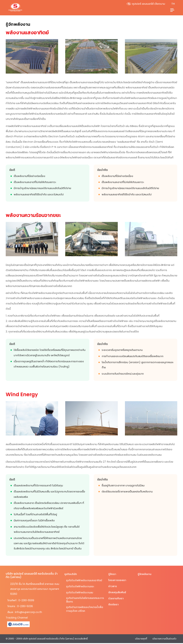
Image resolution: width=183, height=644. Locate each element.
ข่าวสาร (113, 584)
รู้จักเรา (112, 572)
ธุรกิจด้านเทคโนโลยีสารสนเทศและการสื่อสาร (84, 598)
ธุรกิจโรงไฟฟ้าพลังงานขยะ (81, 584)
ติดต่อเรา (113, 602)
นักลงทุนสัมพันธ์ (117, 590)
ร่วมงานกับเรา (116, 596)
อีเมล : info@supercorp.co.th (25, 610)
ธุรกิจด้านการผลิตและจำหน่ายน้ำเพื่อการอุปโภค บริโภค (83, 607)
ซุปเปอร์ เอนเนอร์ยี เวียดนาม (146, 4)
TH (173, 4)
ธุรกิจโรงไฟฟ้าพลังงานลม (80, 590)
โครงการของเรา (118, 578)
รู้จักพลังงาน (145, 572)
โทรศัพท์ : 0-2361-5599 (21, 598)
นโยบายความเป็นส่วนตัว (164, 636)
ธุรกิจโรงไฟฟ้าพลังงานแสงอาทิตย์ (85, 578)
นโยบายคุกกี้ (141, 636)
